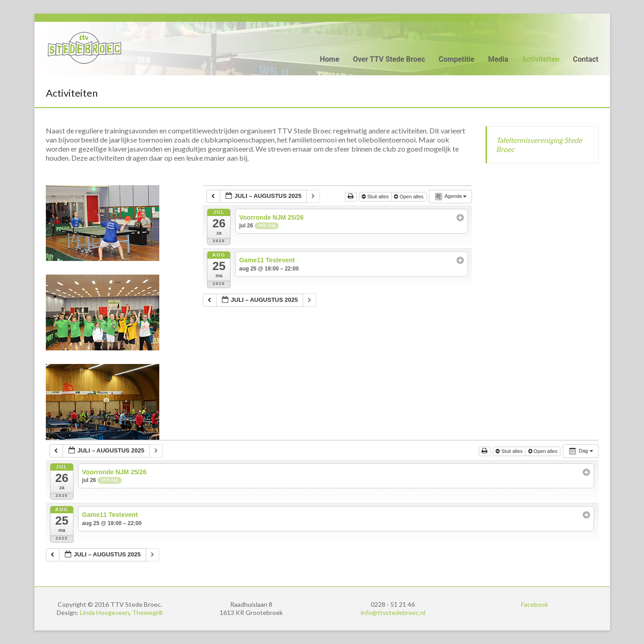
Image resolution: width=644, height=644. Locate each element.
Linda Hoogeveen (105, 612)
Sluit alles (376, 197)
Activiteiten (541, 59)
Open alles (409, 197)
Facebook (535, 604)
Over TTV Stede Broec (389, 59)
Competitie (457, 59)
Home (330, 59)
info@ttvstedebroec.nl (393, 612)
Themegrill (147, 612)
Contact (585, 59)
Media (498, 59)
